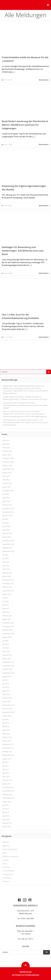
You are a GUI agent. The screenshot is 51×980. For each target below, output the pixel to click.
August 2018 (7, 716)
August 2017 (7, 759)
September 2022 (8, 551)
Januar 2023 (7, 537)
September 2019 (8, 673)
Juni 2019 (6, 684)
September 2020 (8, 634)
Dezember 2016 (8, 787)
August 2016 (7, 802)
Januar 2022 (7, 576)
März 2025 (6, 480)
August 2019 (7, 676)
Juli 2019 (5, 680)
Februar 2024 (7, 505)
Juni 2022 (6, 558)
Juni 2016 (6, 809)
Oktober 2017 (7, 752)
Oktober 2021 (7, 587)
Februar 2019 (7, 698)
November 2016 (8, 791)
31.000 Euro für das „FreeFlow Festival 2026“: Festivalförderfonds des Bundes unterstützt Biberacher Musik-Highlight (25, 405)
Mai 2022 (6, 562)
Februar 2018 (7, 737)
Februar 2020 (7, 655)
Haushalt (6, 860)
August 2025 (7, 473)
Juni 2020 (6, 644)
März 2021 (6, 612)
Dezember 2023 (8, 508)
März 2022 (6, 569)
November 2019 (8, 666)
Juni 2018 (6, 723)
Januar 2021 (7, 619)
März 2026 (6, 448)
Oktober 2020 (7, 630)
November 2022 (8, 544)
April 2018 (6, 730)
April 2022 (6, 566)
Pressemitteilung (8, 871)
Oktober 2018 (7, 709)
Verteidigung (7, 878)
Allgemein (6, 846)
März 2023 (6, 530)
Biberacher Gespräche (10, 856)
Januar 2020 (7, 659)
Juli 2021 (5, 598)
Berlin (4, 853)
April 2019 (6, 691)
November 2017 (8, 748)
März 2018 (6, 734)
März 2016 (6, 820)
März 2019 (6, 694)
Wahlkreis (6, 881)
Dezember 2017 (8, 744)
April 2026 (6, 444)
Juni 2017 (6, 766)
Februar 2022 (7, 573)
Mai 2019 (6, 687)
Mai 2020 (6, 648)
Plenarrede (6, 867)
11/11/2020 (8, 337)
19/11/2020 (8, 206)
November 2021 (8, 584)
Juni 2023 (6, 523)
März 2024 (6, 501)
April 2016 (6, 816)
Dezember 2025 (8, 458)
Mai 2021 (6, 605)
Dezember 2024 (8, 491)
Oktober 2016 (7, 794)
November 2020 (8, 626)
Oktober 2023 (7, 516)
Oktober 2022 (7, 548)
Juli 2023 (5, 519)
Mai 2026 (6, 440)
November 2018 (8, 705)
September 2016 (8, 798)
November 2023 (8, 512)
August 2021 (7, 594)
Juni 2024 (6, 494)
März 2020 (6, 651)
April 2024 (6, 498)
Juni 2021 (6, 601)
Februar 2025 (7, 483)
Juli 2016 (5, 805)
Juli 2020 (5, 641)
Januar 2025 (7, 487)
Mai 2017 (6, 769)
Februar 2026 (7, 451)
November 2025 (8, 462)
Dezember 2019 (8, 662)
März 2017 (6, 777)
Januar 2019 (7, 702)
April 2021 (6, 609)
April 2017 (6, 773)
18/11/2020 (8, 273)
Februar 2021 (7, 616)
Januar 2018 (7, 741)
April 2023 (6, 526)
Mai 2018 (6, 726)
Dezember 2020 (8, 623)
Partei (4, 864)
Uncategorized (8, 874)
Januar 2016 (7, 827)
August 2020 (7, 637)
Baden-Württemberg (10, 849)
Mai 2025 (6, 476)
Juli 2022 (5, 555)
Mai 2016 (6, 812)
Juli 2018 (5, 719)
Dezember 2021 (8, 580)
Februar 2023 (7, 533)
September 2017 (8, 755)
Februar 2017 (7, 780)
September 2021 (8, 591)
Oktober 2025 (7, 465)
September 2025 (8, 469)
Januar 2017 (7, 784)
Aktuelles (6, 842)
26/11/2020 (8, 145)
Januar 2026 (7, 455)
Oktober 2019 (7, 669)
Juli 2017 (5, 762)
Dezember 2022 (8, 541)
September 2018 (8, 712)
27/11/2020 (8, 80)
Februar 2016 (7, 823)
